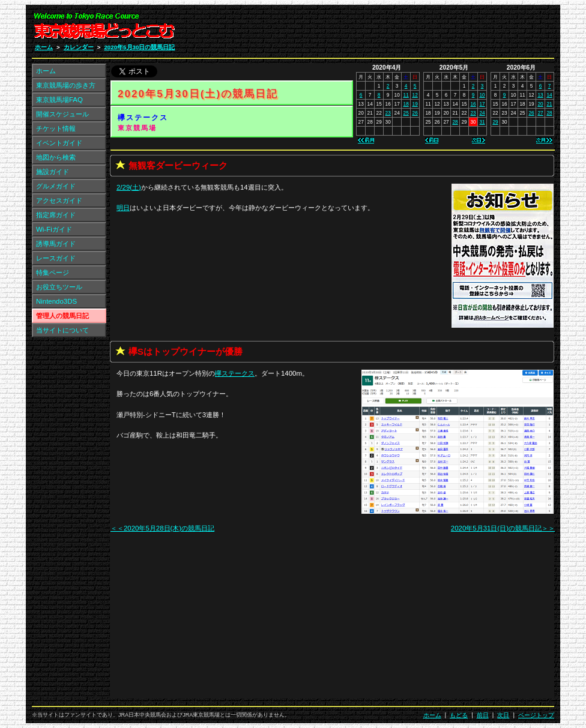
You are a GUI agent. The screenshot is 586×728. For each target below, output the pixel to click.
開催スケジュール (62, 114)
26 (415, 113)
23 (388, 113)
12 (415, 95)
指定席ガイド (56, 215)
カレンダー (79, 47)
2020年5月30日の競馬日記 (139, 47)
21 (549, 104)
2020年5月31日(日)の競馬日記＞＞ (503, 528)
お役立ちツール (59, 287)
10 (482, 95)
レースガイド (56, 258)
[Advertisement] (411, 29)
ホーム (44, 47)
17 (482, 104)
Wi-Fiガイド (54, 229)
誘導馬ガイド (56, 244)
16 (473, 104)
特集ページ (53, 272)
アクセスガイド (59, 200)
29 (495, 122)
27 (540, 113)
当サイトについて (62, 330)
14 (549, 95)
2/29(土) (129, 187)
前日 (483, 715)
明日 (123, 208)
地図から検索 (56, 157)
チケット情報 (56, 128)
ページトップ (536, 715)
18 (406, 104)
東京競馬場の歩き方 (66, 85)
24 (482, 113)
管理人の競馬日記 (62, 316)
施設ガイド (53, 172)
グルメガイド (56, 186)
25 (406, 113)
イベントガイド (59, 143)
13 (540, 95)
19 (415, 104)
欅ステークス (143, 118)
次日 (503, 715)
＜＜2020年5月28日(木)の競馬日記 (162, 528)
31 (482, 122)
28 (455, 122)
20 (540, 104)
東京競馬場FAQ (59, 100)
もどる (459, 715)
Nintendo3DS (56, 301)
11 (406, 95)
